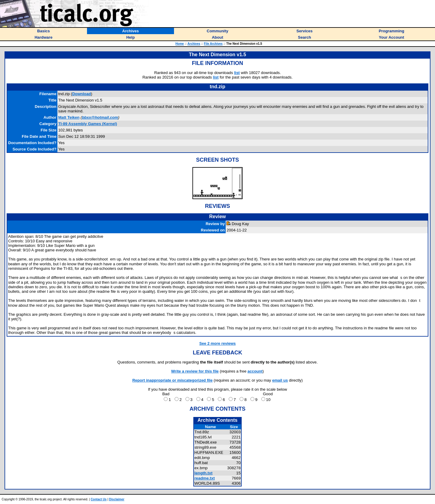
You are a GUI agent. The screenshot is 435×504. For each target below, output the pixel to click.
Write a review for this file (195, 371)
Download (82, 94)
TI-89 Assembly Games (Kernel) (88, 124)
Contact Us (99, 499)
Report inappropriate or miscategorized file (172, 380)
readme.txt (204, 478)
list (237, 73)
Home (180, 44)
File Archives (213, 44)
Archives (194, 44)
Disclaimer (117, 499)
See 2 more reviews (218, 343)
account (255, 371)
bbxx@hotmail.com (100, 117)
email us (280, 380)
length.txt (203, 473)
